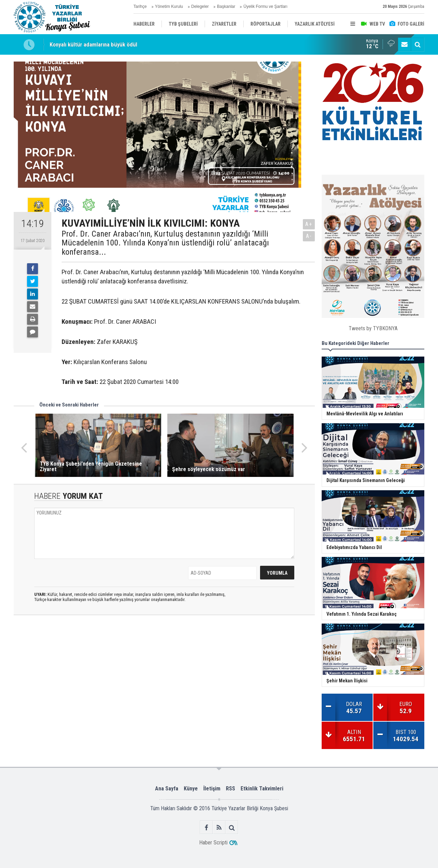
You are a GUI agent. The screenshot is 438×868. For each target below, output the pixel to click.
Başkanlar (226, 6)
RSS (230, 789)
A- (309, 236)
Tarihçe (140, 6)
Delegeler (200, 6)
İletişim (212, 789)
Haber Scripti (213, 843)
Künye (191, 789)
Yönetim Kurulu (169, 6)
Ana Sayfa (167, 789)
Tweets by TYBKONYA (373, 328)
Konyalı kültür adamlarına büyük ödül (93, 44)
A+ (309, 224)
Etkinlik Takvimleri (262, 789)
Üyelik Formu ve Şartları (265, 6)
